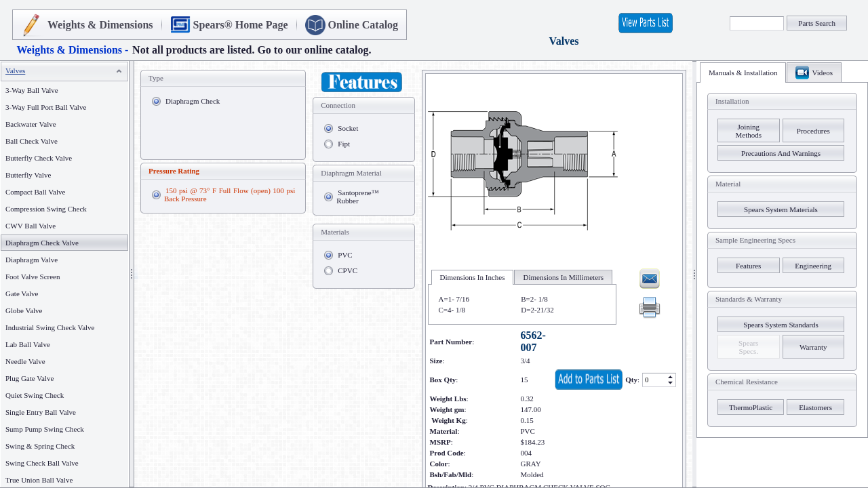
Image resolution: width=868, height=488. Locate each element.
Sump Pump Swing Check (45, 429)
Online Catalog (363, 25)
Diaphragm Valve (32, 260)
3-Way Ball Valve (32, 90)
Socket (348, 128)
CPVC (348, 270)
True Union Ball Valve (39, 480)
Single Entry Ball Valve (41, 412)
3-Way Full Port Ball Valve (46, 107)
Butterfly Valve (28, 175)
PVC (345, 255)
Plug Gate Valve (29, 378)
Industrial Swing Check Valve (50, 327)
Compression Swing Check (46, 209)
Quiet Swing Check (35, 395)
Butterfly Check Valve (39, 158)
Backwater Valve (31, 124)
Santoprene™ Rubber (357, 197)
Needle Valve (25, 361)
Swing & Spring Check (40, 446)
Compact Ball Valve (35, 192)
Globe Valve (24, 310)
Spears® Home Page (241, 25)
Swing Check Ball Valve (42, 463)
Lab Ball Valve (28, 344)
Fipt (344, 144)
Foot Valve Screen (33, 277)
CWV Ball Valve (31, 226)
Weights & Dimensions (100, 25)
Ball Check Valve (32, 141)
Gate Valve (22, 293)
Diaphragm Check (193, 101)
